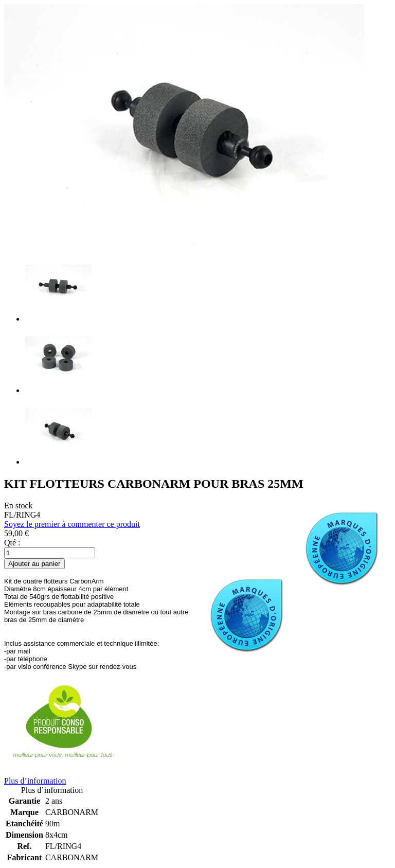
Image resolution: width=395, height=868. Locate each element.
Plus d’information (35, 781)
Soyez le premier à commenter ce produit (72, 524)
